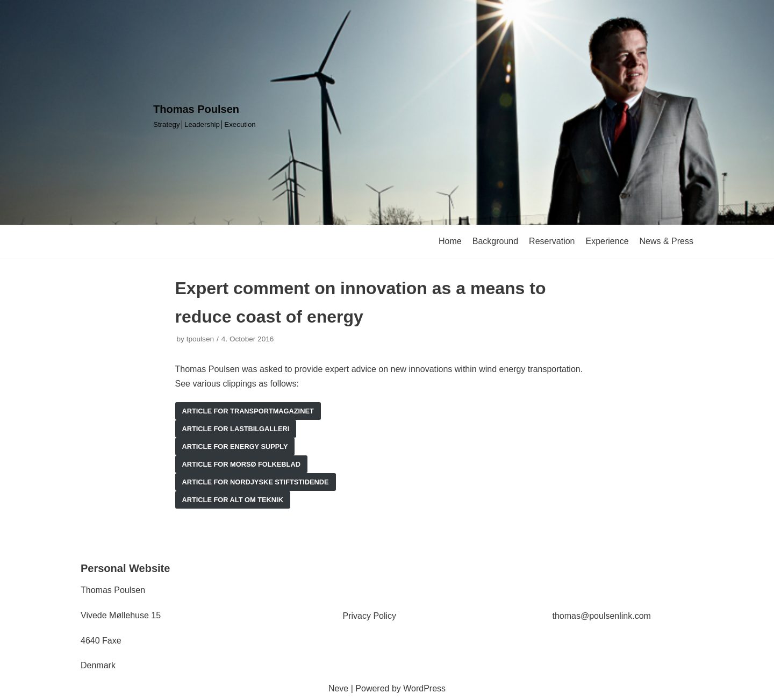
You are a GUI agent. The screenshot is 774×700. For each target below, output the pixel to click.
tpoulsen (200, 339)
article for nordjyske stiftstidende (256, 482)
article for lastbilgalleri (236, 429)
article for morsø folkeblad (241, 464)
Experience (607, 241)
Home (450, 241)
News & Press (666, 241)
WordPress (424, 688)
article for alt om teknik (233, 500)
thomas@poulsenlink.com (602, 616)
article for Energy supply (235, 447)
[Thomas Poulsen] (205, 116)
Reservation (552, 241)
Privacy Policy (370, 616)
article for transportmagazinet (248, 411)
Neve (338, 688)
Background (495, 241)
